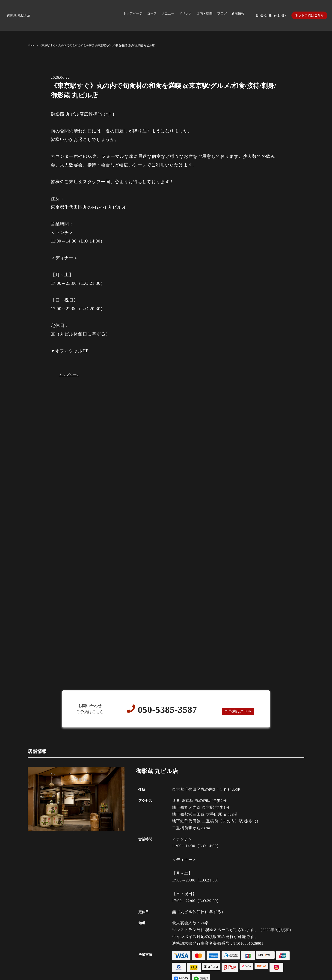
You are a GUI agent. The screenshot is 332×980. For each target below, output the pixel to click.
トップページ (69, 375)
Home (31, 45)
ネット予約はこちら (309, 15)
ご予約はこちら (238, 712)
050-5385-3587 (271, 15)
